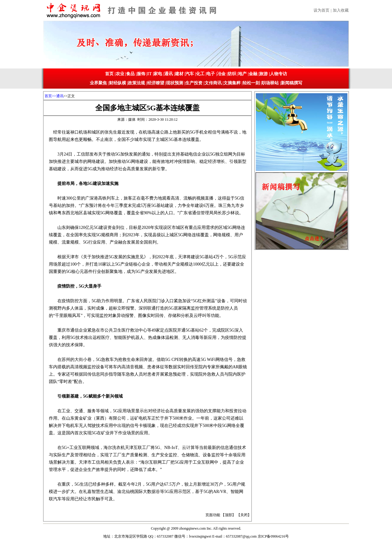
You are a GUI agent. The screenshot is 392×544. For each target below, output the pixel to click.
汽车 (190, 74)
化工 (200, 74)
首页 (109, 74)
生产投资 (194, 83)
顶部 (228, 515)
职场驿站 (270, 83)
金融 (253, 74)
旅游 (263, 74)
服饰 (141, 74)
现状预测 (175, 83)
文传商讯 (213, 83)
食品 (130, 74)
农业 (120, 74)
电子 (211, 74)
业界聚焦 (98, 83)
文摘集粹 (232, 83)
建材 (179, 74)
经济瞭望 (156, 83)
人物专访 (278, 74)
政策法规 (136, 83)
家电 (158, 74)
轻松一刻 (251, 83)
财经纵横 (118, 83)
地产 (242, 74)
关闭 (244, 515)
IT (149, 74)
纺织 (232, 74)
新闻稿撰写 (292, 83)
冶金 (221, 74)
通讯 (169, 74)
